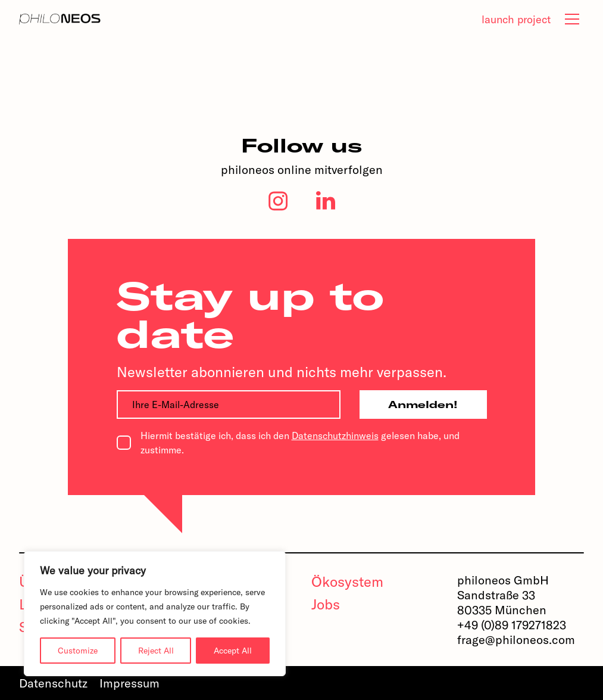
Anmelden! (423, 405)
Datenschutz (53, 683)
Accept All (233, 651)
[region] (155, 614)
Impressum (129, 683)
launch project (516, 19)
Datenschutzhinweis (335, 435)
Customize (78, 651)
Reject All (156, 651)
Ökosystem (347, 581)
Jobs (326, 604)
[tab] (572, 19)
